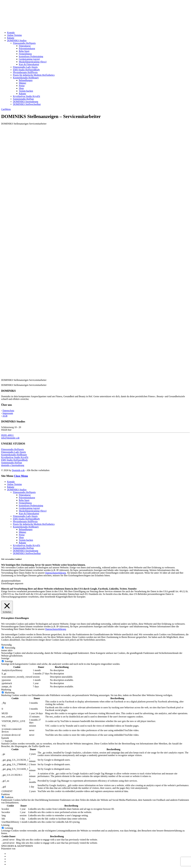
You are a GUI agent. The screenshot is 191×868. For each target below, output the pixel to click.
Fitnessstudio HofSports (24, 43)
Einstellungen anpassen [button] (12, 583)
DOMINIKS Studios (17, 40)
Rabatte (11, 38)
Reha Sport (24, 51)
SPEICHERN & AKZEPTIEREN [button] (17, 846)
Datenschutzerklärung (56, 573)
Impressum (8, 413)
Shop (21, 88)
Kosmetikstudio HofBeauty (26, 78)
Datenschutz (8, 411)
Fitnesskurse (25, 46)
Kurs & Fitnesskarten (29, 64)
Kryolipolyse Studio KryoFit (27, 96)
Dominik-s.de (18, 470)
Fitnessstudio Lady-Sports (25, 67)
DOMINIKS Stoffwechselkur (27, 104)
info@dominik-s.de (10, 438)
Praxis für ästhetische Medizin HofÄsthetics (34, 75)
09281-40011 (7, 435)
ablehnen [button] (16, 581)
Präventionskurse (27, 48)
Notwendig (10, 648)
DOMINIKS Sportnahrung (26, 102)
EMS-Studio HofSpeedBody (26, 70)
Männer (23, 83)
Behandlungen (26, 80)
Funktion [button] (5, 794)
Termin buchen (26, 91)
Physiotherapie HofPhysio (25, 72)
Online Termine (14, 35)
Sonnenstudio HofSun (23, 99)
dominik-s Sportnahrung (13, 465)
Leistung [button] (5, 825)
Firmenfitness (25, 54)
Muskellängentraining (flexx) (33, 62)
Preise (22, 86)
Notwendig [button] (6, 645)
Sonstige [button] (5, 658)
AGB (5, 416)
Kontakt (11, 33)
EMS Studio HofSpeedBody (15, 460)
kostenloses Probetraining (31, 56)
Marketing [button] (6, 690)
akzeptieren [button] (7, 581)
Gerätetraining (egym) (29, 59)
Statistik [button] (5, 738)
